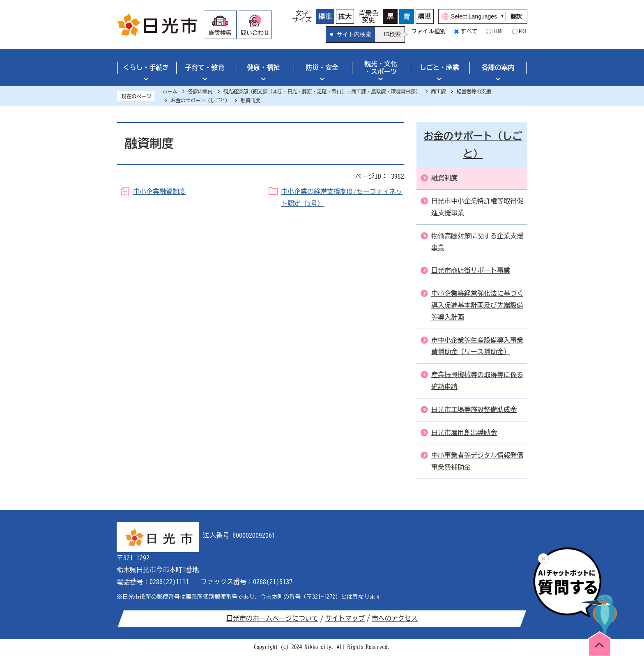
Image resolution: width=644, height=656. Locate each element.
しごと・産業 (439, 67)
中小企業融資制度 (159, 191)
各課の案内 (498, 67)
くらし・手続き (146, 67)
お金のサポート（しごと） (200, 100)
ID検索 (392, 34)
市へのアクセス (395, 618)
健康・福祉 (263, 67)
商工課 (439, 91)
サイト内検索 (354, 34)
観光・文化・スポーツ (381, 68)
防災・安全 (322, 67)
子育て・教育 (205, 67)
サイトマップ (345, 618)
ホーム (170, 91)
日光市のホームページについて (272, 618)
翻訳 (516, 16)
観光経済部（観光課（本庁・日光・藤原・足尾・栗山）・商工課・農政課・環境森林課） (322, 91)
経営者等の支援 (474, 91)
